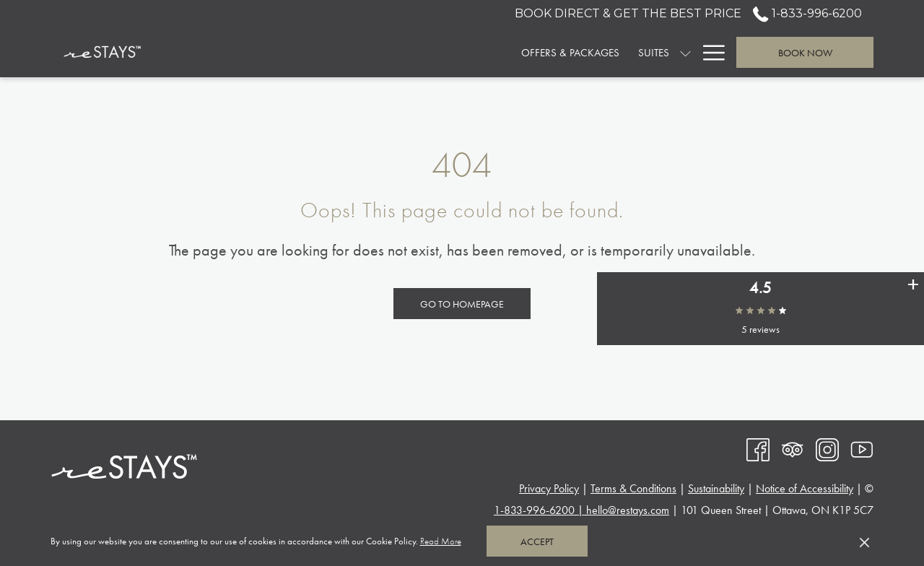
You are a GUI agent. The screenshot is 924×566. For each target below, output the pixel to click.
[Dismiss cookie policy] (864, 541)
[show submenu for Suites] (478, 52)
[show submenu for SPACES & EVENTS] (685, 52)
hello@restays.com (628, 510)
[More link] (709, 52)
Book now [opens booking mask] (805, 53)
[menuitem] (362, 52)
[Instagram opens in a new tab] (827, 448)
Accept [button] (537, 541)
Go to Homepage (462, 304)
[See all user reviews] (913, 296)
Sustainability (716, 488)
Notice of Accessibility (805, 488)
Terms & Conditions (633, 488)
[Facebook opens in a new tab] (758, 448)
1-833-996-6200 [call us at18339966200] (807, 13)
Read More (442, 542)
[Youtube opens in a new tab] (862, 448)
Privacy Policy (549, 488)
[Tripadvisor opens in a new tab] (793, 448)
